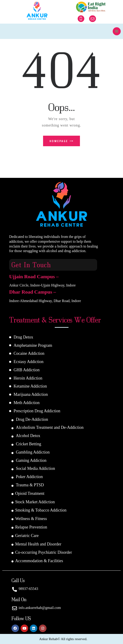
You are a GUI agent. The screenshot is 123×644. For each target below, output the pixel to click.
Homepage (59, 141)
